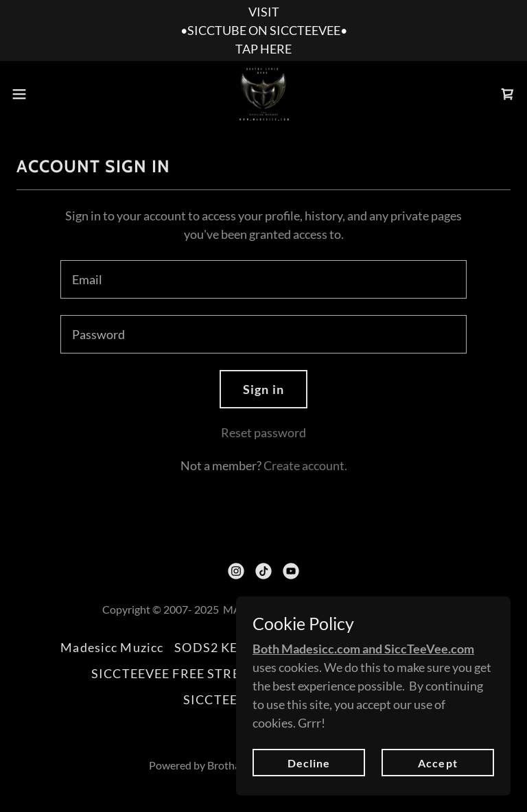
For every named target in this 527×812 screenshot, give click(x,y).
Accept (437, 791)
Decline (309, 791)
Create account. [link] (305, 465)
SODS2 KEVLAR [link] (223, 647)
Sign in (263, 389)
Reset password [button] (263, 432)
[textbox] (263, 279)
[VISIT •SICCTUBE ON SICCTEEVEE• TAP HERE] (263, 31)
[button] (44, 94)
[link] (263, 94)
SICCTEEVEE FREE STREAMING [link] (189, 673)
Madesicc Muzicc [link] (112, 647)
